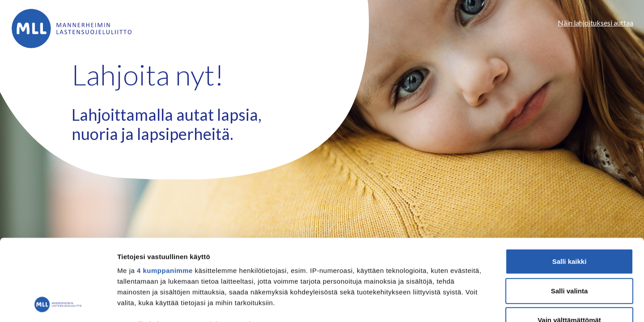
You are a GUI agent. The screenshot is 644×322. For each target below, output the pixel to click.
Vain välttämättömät (569, 244)
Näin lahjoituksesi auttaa (595, 23)
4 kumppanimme (165, 194)
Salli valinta (570, 214)
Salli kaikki (570, 185)
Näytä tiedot (478, 304)
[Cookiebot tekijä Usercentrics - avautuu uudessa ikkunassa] (58, 305)
